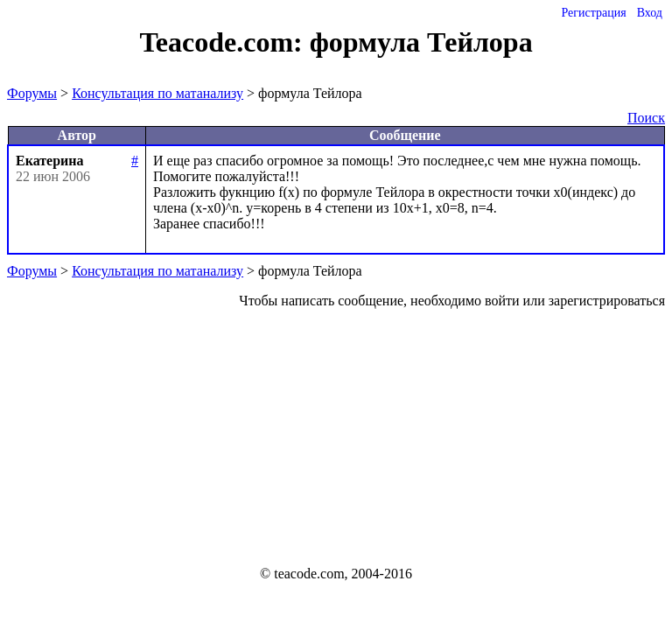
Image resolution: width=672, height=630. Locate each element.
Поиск (646, 118)
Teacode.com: (224, 42)
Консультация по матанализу (157, 93)
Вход (650, 13)
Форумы (32, 93)
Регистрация (593, 13)
